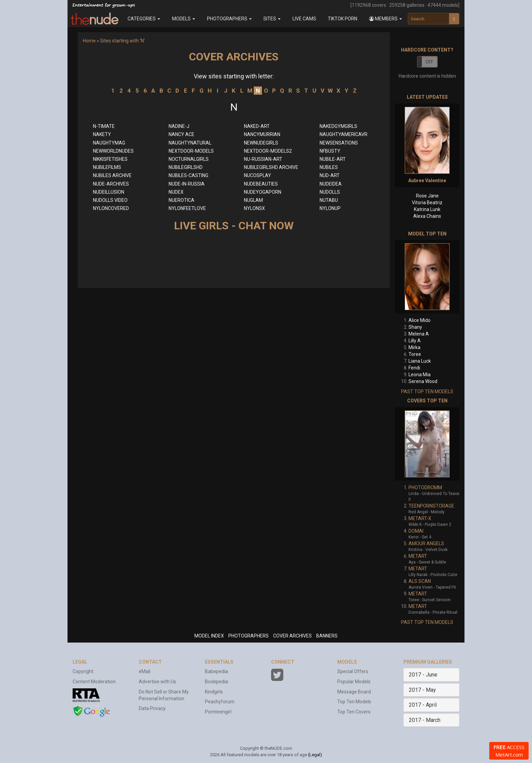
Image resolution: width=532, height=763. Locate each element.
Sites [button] (272, 19)
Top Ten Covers (354, 712)
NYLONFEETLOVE (187, 208)
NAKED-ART (257, 126)
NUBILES (329, 167)
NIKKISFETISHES (110, 159)
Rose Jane (427, 196)
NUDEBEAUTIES (261, 184)
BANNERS (327, 636)
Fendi (414, 368)
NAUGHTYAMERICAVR (344, 134)
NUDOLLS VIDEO (110, 200)
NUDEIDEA (331, 184)
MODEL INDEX (209, 636)
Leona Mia (420, 375)
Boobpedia (216, 682)
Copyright (83, 671)
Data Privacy (152, 708)
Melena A (419, 334)
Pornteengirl (218, 712)
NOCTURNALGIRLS (189, 159)
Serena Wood (423, 381)
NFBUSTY (330, 151)
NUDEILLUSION (109, 192)
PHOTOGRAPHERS (249, 636)
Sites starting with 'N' (122, 41)
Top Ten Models (354, 702)
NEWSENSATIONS (339, 143)
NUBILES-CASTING (188, 175)
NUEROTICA (182, 200)
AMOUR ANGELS (426, 543)
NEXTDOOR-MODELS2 (268, 151)
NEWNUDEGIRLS (261, 143)
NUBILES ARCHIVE (112, 175)
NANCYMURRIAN (262, 134)
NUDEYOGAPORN (263, 192)
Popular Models (354, 682)
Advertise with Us (157, 682)
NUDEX (176, 192)
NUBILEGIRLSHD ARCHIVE (271, 167)
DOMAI (416, 531)
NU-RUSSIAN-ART (263, 159)
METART (418, 556)
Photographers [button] (229, 19)
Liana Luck (420, 361)
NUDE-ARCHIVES (111, 184)
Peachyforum (220, 702)
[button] (386, 19)
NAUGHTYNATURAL (190, 143)
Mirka (414, 347)
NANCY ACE (182, 134)
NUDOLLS (330, 192)
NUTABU (329, 200)
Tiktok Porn (343, 19)
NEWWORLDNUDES (113, 151)
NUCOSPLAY (258, 175)
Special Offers (353, 671)
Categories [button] (144, 19)
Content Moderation (94, 682)
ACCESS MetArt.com (509, 751)
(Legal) (315, 755)
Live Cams (304, 19)
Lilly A (415, 341)
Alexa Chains (427, 216)
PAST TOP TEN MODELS (427, 392)
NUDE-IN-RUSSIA (187, 184)
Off (429, 62)
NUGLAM (253, 200)
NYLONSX (254, 208)
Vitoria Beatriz (427, 203)
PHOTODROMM (425, 488)
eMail (145, 671)
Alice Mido (420, 320)
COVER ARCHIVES (292, 636)
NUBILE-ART (333, 159)
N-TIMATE (104, 126)
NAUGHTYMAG (109, 143)
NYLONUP (330, 208)
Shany (415, 327)
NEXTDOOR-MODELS (191, 151)
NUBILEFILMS (107, 167)
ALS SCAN (420, 581)
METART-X (420, 518)
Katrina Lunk (427, 209)
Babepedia (216, 671)
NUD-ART (330, 175)
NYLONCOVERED (111, 208)
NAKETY (102, 134)
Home (89, 41)
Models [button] (184, 19)
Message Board (354, 692)
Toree (415, 354)
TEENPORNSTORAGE (431, 506)
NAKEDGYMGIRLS (338, 126)
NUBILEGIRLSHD (186, 167)
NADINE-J (179, 126)
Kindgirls (214, 692)
